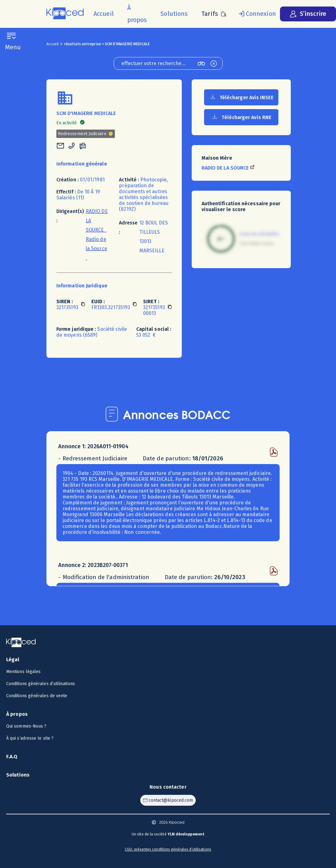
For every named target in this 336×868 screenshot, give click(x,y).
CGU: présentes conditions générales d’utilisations (168, 849)
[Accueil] (104, 14)
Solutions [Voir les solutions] (18, 775)
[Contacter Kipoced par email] (168, 800)
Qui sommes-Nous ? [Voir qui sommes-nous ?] (26, 726)
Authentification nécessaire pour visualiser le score (241, 206)
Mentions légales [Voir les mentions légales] (23, 672)
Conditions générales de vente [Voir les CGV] (37, 696)
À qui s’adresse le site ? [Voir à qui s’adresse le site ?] (30, 738)
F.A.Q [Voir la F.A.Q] (12, 757)
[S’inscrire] (308, 14)
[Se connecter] (256, 14)
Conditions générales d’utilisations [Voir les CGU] (41, 684)
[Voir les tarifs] (214, 14)
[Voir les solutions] (174, 14)
